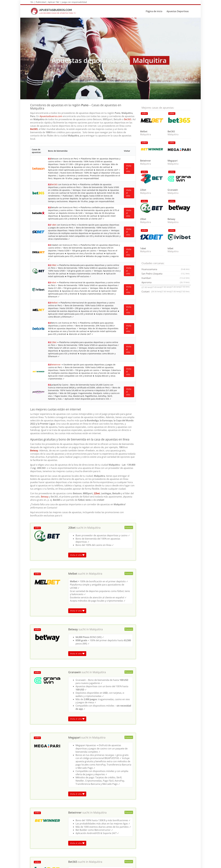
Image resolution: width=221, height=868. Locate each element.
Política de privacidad (180, 864)
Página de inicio (154, 11)
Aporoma (165, 282)
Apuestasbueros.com (51, 116)
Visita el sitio (77, 299)
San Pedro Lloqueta (165, 274)
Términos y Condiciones (157, 864)
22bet (97, 238)
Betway (34, 195)
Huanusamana (165, 269)
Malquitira (94, 272)
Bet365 (128, 119)
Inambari (165, 278)
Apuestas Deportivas (178, 11)
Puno (62, 809)
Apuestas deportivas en (41, 809)
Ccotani (151, 292)
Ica (56, 809)
